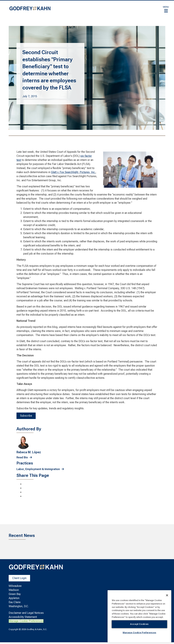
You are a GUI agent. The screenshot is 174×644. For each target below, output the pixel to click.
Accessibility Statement (23, 617)
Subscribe (26, 416)
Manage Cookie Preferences (26, 621)
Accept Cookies (139, 624)
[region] (139, 616)
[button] (166, 9)
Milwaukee (15, 586)
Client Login (19, 578)
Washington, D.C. (19, 606)
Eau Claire (15, 602)
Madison (14, 590)
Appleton (14, 598)
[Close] (167, 595)
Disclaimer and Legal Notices (26, 613)
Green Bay (15, 594)
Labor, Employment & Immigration (38, 469)
